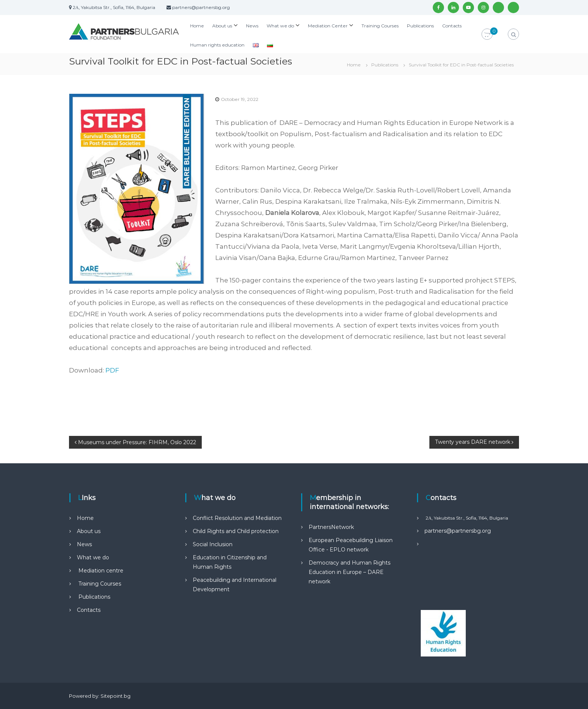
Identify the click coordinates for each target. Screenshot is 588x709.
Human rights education (217, 45)
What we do (280, 26)
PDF (112, 370)
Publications (420, 26)
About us (222, 26)
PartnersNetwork (331, 527)
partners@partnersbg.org (458, 531)
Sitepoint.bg (115, 696)
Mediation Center (328, 26)
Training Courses (380, 26)
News (252, 26)
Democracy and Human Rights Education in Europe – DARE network (349, 572)
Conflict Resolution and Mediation (237, 518)
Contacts (452, 26)
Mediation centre (100, 571)
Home (197, 26)
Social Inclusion (213, 544)
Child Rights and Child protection (236, 531)
